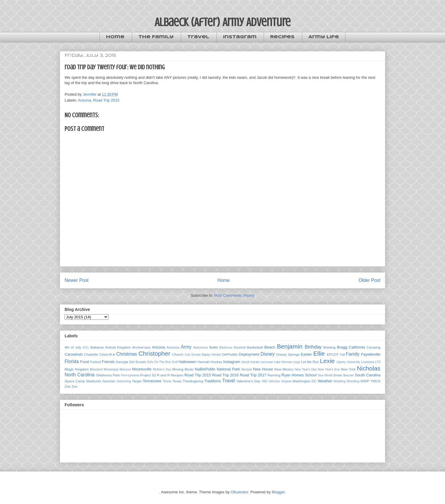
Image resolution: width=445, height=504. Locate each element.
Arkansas (173, 347)
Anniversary (141, 347)
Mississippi (111, 369)
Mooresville (142, 369)
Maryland (96, 369)
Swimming (124, 381)
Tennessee (152, 381)
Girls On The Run (159, 362)
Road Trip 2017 (253, 375)
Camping (373, 347)
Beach (270, 347)
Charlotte (91, 354)
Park (116, 375)
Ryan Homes (293, 375)
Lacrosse (267, 362)
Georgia (122, 362)
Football (95, 362)
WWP (365, 381)
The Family (156, 37)
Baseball (240, 347)
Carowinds (74, 354)
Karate (255, 362)
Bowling (330, 347)
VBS (264, 381)
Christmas (127, 354)
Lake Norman (283, 362)
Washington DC (305, 381)
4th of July (73, 347)
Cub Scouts (193, 355)
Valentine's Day (248, 381)
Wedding (340, 381)
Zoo (74, 386)
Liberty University (348, 362)
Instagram (240, 37)
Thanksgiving (193, 381)
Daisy (206, 354)
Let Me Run (310, 362)
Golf (175, 362)
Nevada (246, 369)
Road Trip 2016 (225, 375)
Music (189, 369)
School (311, 375)
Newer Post (77, 280)
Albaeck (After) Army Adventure (223, 22)
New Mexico (284, 369)
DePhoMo (230, 354)
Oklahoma (104, 375)
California (357, 347)
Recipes (282, 37)
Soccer (348, 375)
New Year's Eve (329, 369)
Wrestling (353, 381)
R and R (164, 375)
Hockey (216, 362)
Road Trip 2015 (106, 100)
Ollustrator (240, 492)
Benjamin (290, 346)
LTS (378, 362)
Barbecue (226, 347)
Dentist (216, 355)
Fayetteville (371, 354)
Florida (72, 361)
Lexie (327, 361)
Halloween (187, 362)
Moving (178, 369)
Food (84, 362)
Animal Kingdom (118, 347)
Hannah (204, 362)
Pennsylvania (130, 375)
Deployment (249, 354)
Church (178, 354)
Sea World (325, 375)
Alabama (97, 347)
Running (274, 375)
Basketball (255, 347)
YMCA (375, 381)
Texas (177, 381)
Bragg (342, 347)
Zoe (68, 386)
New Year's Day (306, 369)
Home (115, 37)
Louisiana (368, 362)
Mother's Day (162, 369)
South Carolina (368, 375)
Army (186, 347)
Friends (108, 362)
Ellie (319, 353)
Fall (342, 355)
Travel (198, 37)
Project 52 (148, 375)
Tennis (167, 381)
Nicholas (369, 368)
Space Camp (75, 381)
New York (348, 369)
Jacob (246, 362)
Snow (338, 375)
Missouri (125, 369)
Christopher (154, 353)
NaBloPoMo (205, 369)
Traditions (213, 381)
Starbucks (94, 381)
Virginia (286, 381)
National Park (228, 369)
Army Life (324, 37)
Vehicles (274, 381)
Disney (268, 354)
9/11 (86, 347)
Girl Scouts (137, 362)
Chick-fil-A (107, 354)
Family (353, 354)
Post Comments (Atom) (234, 295)
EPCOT (333, 354)
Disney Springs (288, 354)
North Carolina (80, 375)
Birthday (313, 347)
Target (137, 381)
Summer (109, 381)
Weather (325, 381)
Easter (306, 354)
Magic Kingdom (77, 369)
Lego (297, 362)
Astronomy (201, 347)
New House (263, 369)
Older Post (369, 280)
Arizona (84, 100)
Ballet (213, 347)
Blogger (278, 492)
